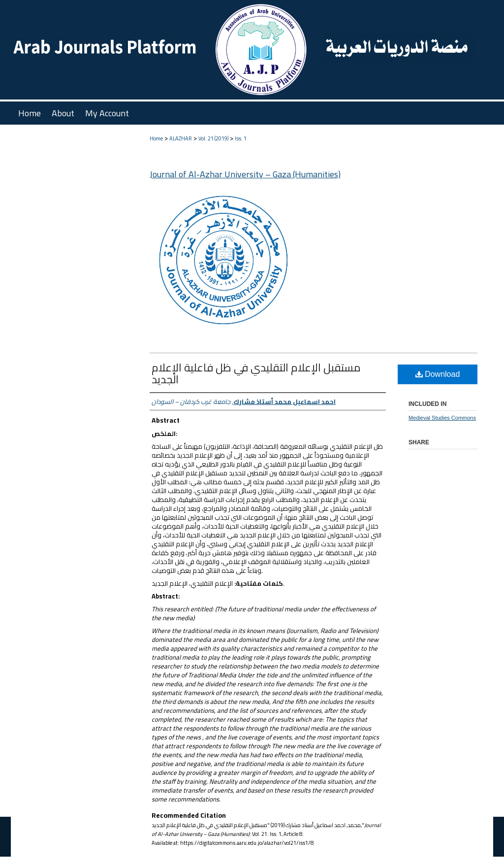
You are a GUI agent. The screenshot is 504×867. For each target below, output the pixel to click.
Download (438, 374)
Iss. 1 (241, 138)
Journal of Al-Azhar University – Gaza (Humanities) (245, 174)
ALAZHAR (181, 138)
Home (156, 138)
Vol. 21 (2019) (213, 138)
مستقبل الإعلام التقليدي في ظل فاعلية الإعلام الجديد (256, 373)
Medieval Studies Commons (442, 418)
